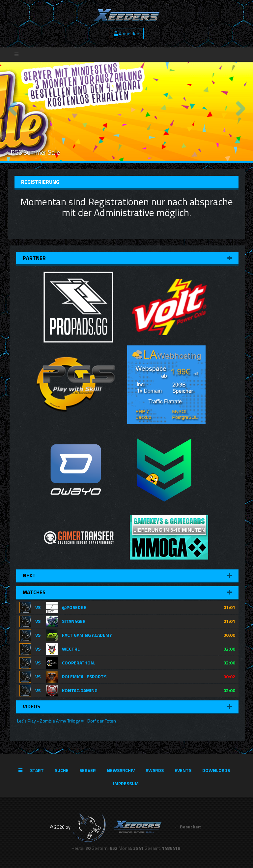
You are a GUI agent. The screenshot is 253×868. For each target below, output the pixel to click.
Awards (155, 770)
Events (183, 770)
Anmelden (127, 33)
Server (88, 770)
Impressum (126, 783)
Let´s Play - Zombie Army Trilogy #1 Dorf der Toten (66, 721)
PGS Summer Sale (35, 152)
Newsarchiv (121, 770)
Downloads (216, 770)
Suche (62, 770)
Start (37, 770)
